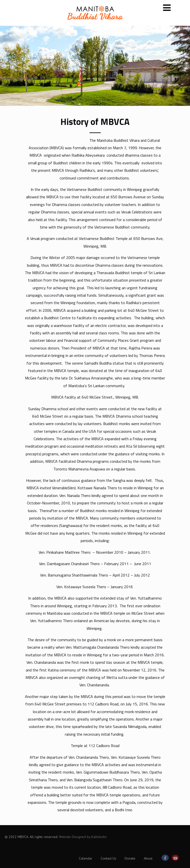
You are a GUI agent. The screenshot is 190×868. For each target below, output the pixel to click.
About (148, 858)
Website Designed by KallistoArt (83, 837)
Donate (130, 858)
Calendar (86, 858)
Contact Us (108, 858)
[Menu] (167, 8)
